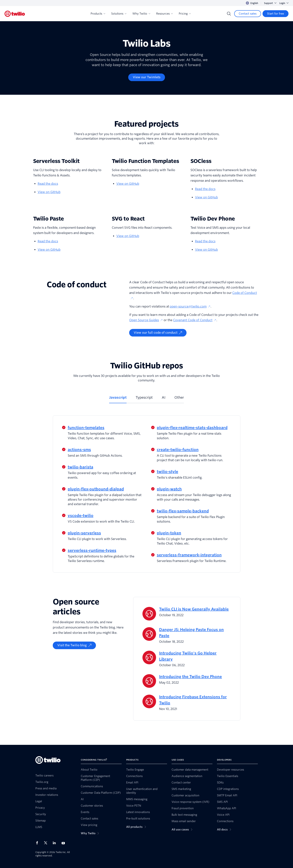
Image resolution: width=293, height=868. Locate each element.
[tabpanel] (147, 494)
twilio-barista (80, 467)
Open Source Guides (146, 320)
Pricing (185, 14)
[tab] (118, 399)
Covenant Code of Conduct (195, 320)
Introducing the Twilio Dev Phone (190, 677)
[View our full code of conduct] (158, 333)
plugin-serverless (84, 533)
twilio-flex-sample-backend (183, 511)
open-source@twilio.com (190, 306)
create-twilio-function (178, 450)
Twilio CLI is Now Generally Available (194, 609)
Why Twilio (141, 14)
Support (270, 3)
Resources (164, 14)
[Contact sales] (248, 14)
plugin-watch (169, 489)
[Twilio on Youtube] (64, 843)
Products (98, 14)
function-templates (86, 428)
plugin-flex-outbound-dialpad (96, 489)
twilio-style (167, 472)
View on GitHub (49, 192)
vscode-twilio (81, 516)
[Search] (229, 14)
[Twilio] (15, 14)
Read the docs (48, 184)
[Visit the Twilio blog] (74, 645)
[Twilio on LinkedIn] (56, 843)
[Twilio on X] (47, 843)
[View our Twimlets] (147, 77)
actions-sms (79, 450)
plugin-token (169, 533)
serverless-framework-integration (189, 555)
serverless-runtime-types (92, 550)
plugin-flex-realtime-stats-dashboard (192, 428)
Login (284, 3)
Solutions (119, 14)
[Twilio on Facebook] (38, 843)
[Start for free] (276, 14)
